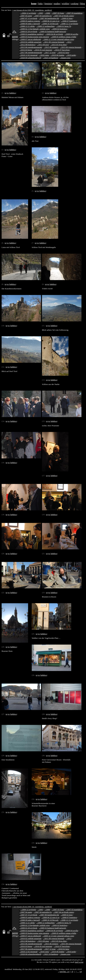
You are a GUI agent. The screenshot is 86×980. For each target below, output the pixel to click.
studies (57, 4)
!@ (81, 972)
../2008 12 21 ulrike (27, 26)
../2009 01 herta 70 (63, 26)
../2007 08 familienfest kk (49, 18)
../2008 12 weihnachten (45, 26)
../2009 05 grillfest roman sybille (63, 37)
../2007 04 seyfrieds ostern (64, 16)
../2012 (69, 42)
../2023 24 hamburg (50, 58)
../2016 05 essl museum (43, 50)
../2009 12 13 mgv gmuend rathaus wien (58, 39)
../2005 (40, 13)
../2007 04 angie (26, 16)
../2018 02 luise (63, 52)
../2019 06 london (57, 55)
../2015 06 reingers (51, 47)
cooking (74, 4)
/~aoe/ (15, 10)
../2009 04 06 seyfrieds (54, 34)
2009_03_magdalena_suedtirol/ (40, 10)
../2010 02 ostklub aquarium (30, 42)
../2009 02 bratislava (59, 29)
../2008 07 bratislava (69, 21)
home (34, 4)
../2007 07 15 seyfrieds (28, 18)
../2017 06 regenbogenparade (31, 52)
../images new (65, 58)
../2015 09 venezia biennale (71, 47)
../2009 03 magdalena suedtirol (32, 34)
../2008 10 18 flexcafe (50, 24)
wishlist (65, 4)
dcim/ (25, 10)
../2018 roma (44, 55)
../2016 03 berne (26, 50)
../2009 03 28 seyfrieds (28, 31)
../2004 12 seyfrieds (28, 13)
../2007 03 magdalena (74, 13)
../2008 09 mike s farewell (30, 24)
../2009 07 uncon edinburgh (30, 39)
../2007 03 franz (58, 13)
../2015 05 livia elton (59, 45)
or (5, 93)
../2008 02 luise (67, 18)
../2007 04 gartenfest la (43, 16)
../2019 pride (71, 55)
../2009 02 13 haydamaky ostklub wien (35, 29)
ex (8, 93)
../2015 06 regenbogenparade (31, 47)
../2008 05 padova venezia (30, 21)
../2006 (47, 13)
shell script (79, 962)
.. (78, 972)
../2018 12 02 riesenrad (28, 55)
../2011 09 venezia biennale (54, 42)
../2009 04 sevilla (71, 34)
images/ (20, 10)
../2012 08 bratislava (27, 45)
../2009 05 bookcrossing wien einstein (34, 37)
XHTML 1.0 (64, 972)
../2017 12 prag (50, 52)
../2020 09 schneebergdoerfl (30, 58)
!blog (82, 4)
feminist (48, 4)
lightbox (12, 93)
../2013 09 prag (43, 45)
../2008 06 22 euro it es (51, 21)
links (40, 4)
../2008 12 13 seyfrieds (69, 24)
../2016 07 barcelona (62, 50)
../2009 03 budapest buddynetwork (52, 31)
